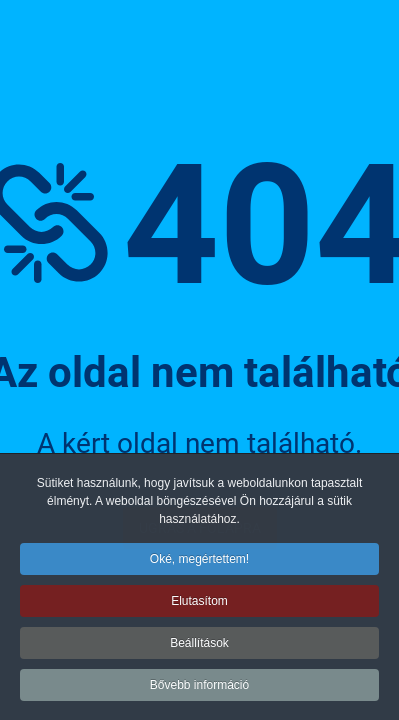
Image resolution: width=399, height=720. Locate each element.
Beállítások (199, 645)
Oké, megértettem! (199, 561)
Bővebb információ (199, 687)
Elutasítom (199, 603)
